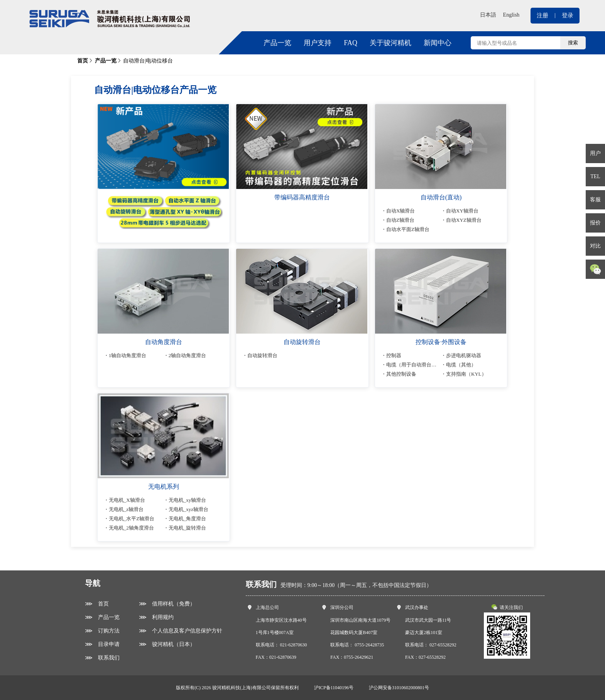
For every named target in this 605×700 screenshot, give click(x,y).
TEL (595, 176)
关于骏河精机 (390, 43)
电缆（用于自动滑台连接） (417, 365)
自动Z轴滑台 (401, 220)
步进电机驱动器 (464, 355)
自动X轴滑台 (401, 211)
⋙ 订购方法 (102, 631)
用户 (595, 153)
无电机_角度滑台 (188, 519)
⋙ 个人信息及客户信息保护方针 (181, 631)
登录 (568, 15)
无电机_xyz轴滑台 (188, 509)
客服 (595, 200)
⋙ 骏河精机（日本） (167, 644)
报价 (595, 223)
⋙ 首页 (97, 604)
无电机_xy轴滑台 (188, 500)
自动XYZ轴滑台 (464, 220)
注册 (542, 15)
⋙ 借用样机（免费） (167, 604)
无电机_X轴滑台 (127, 500)
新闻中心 (438, 43)
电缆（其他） (461, 365)
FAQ (351, 43)
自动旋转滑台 (263, 355)
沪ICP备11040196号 (334, 688)
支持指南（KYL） (466, 374)
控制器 (394, 355)
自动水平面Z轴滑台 (408, 229)
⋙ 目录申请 (102, 644)
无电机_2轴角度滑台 (132, 528)
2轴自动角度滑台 (188, 355)
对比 (595, 246)
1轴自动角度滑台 (128, 355)
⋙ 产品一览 (102, 617)
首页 (83, 61)
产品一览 (277, 43)
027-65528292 (443, 645)
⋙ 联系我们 (102, 658)
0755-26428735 (369, 645)
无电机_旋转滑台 (188, 528)
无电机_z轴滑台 (127, 509)
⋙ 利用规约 (156, 617)
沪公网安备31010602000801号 (399, 688)
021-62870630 (294, 645)
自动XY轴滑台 (462, 211)
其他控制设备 (402, 374)
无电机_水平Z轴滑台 (132, 519)
